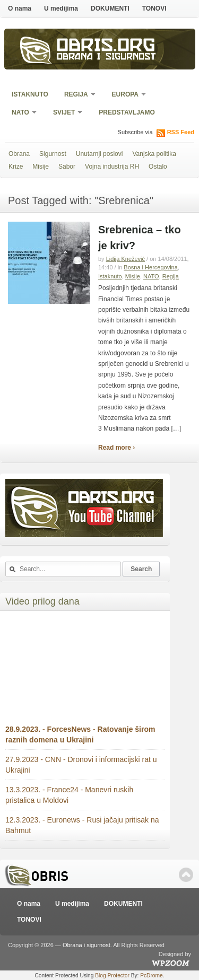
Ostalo (158, 167)
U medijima (61, 8)
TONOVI (154, 8)
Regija (77, 95)
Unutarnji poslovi (99, 154)
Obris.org (106, 47)
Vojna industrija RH (112, 167)
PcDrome (151, 975)
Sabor (67, 167)
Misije (41, 167)
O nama (20, 8)
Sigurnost (53, 154)
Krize (16, 167)
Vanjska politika (154, 154)
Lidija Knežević (126, 259)
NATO (21, 113)
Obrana (19, 154)
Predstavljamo (127, 112)
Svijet (64, 113)
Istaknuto (30, 94)
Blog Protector (112, 975)
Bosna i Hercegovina (151, 267)
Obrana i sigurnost (106, 58)
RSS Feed (181, 132)
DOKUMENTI (110, 8)
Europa (126, 95)
